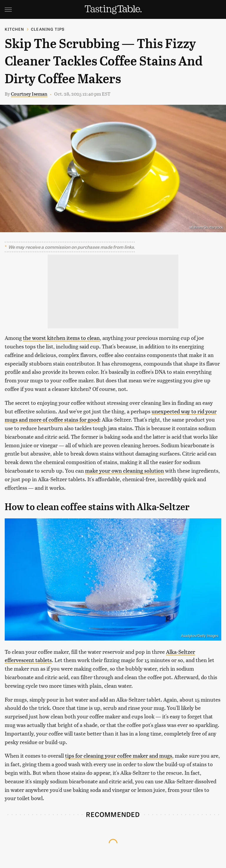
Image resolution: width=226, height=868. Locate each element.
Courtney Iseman (29, 94)
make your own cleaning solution (124, 470)
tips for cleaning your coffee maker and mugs (119, 755)
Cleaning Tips (48, 29)
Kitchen (14, 29)
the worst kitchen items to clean (61, 338)
